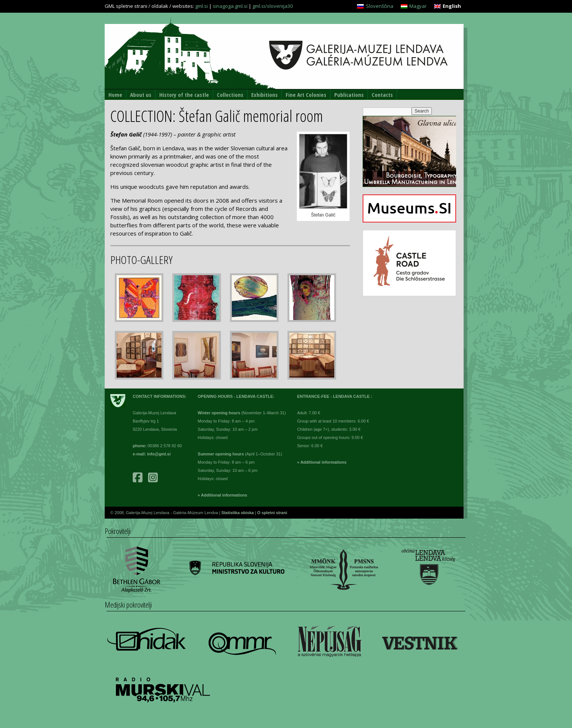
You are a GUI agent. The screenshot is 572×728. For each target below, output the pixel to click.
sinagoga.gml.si (230, 6)
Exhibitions (265, 95)
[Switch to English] (448, 6)
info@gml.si (159, 454)
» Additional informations (222, 495)
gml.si (202, 6)
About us (141, 95)
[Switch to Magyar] (414, 6)
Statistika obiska (238, 513)
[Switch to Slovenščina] (375, 6)
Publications (349, 95)
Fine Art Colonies (306, 95)
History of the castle (184, 95)
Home (115, 95)
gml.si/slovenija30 (273, 6)
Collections (230, 95)
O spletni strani (272, 513)
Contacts (382, 95)
